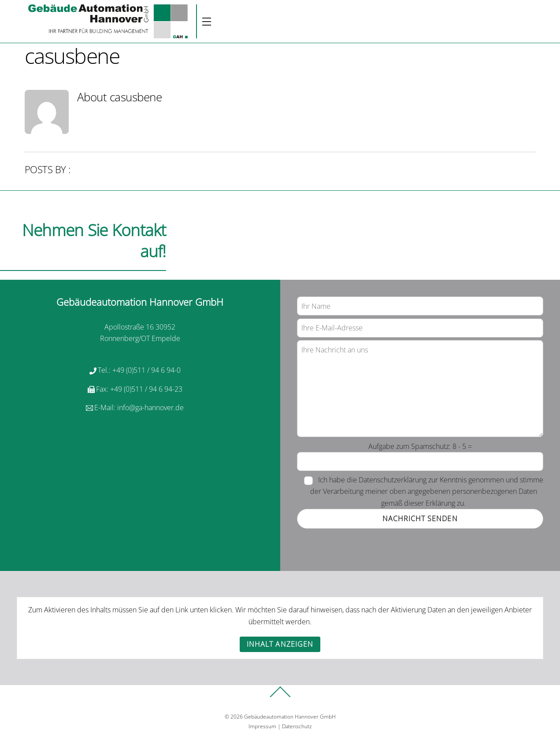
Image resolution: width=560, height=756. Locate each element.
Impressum (262, 726)
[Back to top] (280, 697)
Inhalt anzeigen (280, 644)
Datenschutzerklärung (393, 480)
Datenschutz (297, 726)
